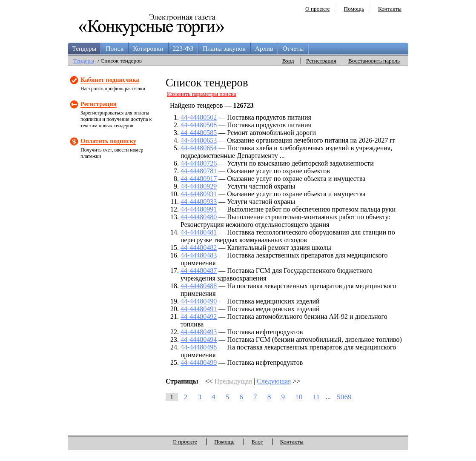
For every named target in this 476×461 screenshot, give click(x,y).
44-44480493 (199, 332)
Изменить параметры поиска (202, 94)
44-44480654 (199, 148)
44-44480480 (199, 217)
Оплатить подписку (108, 141)
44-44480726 (199, 163)
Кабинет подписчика (110, 80)
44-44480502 (199, 117)
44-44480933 (199, 202)
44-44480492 (199, 316)
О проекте (318, 9)
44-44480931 (199, 194)
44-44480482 (199, 248)
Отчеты (293, 48)
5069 (344, 397)
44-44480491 (199, 309)
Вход (288, 61)
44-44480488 (199, 286)
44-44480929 (199, 186)
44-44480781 (199, 171)
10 (299, 397)
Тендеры (84, 48)
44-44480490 (199, 301)
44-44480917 (199, 179)
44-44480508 (199, 125)
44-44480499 (199, 362)
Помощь (354, 9)
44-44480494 (199, 339)
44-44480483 (199, 255)
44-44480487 (199, 271)
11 (316, 397)
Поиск (115, 48)
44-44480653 (199, 140)
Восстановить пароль (374, 61)
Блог (257, 442)
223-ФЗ (183, 48)
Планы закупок (224, 48)
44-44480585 (199, 133)
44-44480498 (199, 347)
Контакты (390, 9)
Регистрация (321, 61)
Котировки (148, 48)
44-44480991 (199, 209)
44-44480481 (199, 232)
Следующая (274, 381)
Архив (264, 48)
